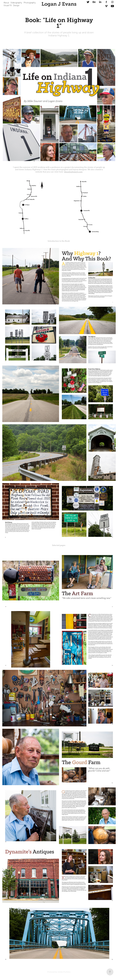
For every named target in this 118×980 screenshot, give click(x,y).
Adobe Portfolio (64, 972)
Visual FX (8, 5)
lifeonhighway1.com (73, 172)
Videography (16, 3)
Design (16, 5)
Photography (30, 3)
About (6, 3)
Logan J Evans (59, 4)
